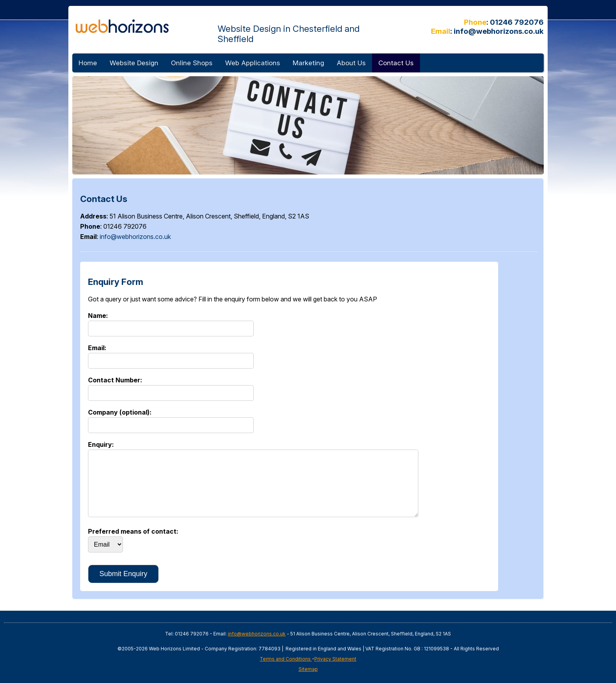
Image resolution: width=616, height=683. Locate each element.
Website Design (134, 63)
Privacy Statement (335, 659)
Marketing (308, 63)
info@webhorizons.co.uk (499, 31)
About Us (351, 63)
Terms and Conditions (286, 659)
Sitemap (308, 669)
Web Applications (253, 63)
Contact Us (396, 63)
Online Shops (192, 63)
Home (88, 63)
